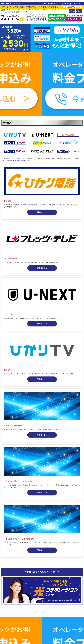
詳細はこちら (42, 212)
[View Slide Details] (42, 38)
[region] (42, 38)
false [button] (2, 38)
